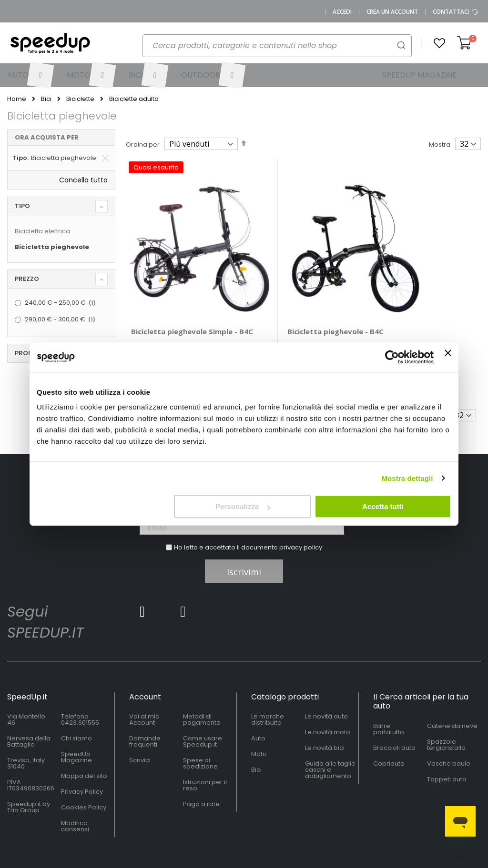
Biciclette (80, 99)
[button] (439, 43)
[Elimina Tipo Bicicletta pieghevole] (105, 158)
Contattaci (456, 12)
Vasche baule (449, 728)
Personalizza (243, 506)
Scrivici (140, 725)
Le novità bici (325, 713)
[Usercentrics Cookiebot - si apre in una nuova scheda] (392, 357)
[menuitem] (30, 75)
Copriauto (389, 728)
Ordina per (143, 145)
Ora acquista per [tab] (47, 137)
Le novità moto (328, 697)
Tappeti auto (447, 744)
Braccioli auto (394, 713)
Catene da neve (452, 691)
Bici (46, 99)
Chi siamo (76, 703)
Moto (259, 719)
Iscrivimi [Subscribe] (244, 537)
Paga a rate (201, 769)
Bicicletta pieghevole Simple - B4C (169, 301)
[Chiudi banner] (448, 357)
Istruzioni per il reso (205, 750)
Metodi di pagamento (202, 685)
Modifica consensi (75, 791)
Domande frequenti (145, 707)
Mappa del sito (84, 741)
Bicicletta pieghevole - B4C (293, 301)
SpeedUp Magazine (76, 722)
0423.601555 (80, 688)
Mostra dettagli (407, 478)
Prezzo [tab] (27, 279)
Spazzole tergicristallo (446, 709)
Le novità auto (326, 682)
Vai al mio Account (144, 685)
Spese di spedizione (200, 728)
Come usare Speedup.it (203, 707)
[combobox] (277, 46)
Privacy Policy (82, 757)
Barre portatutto (389, 694)
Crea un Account (392, 12)
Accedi (342, 12)
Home (17, 99)
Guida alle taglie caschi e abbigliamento (330, 735)
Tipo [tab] (22, 206)
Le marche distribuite (268, 685)
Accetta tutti (383, 506)
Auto (258, 703)
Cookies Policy (84, 773)
